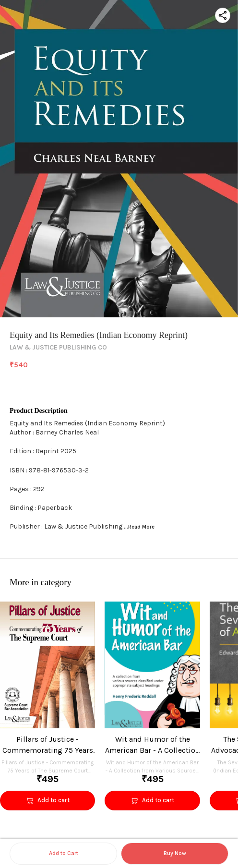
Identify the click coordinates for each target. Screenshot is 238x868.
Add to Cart (64, 853)
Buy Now (175, 853)
